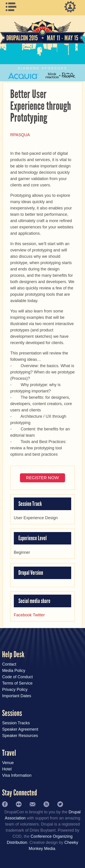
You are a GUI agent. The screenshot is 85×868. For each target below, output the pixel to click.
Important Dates (17, 696)
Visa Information (17, 775)
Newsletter (33, 804)
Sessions (12, 713)
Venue (8, 763)
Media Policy (14, 671)
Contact (9, 664)
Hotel (7, 769)
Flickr (19, 804)
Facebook (23, 615)
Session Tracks (16, 723)
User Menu (72, 7)
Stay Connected (19, 793)
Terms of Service (17, 683)
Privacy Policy (15, 690)
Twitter (39, 615)
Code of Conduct (17, 677)
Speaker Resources (20, 736)
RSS (46, 804)
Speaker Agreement (20, 729)
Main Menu (13, 7)
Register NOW (43, 478)
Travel (9, 753)
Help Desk (13, 655)
